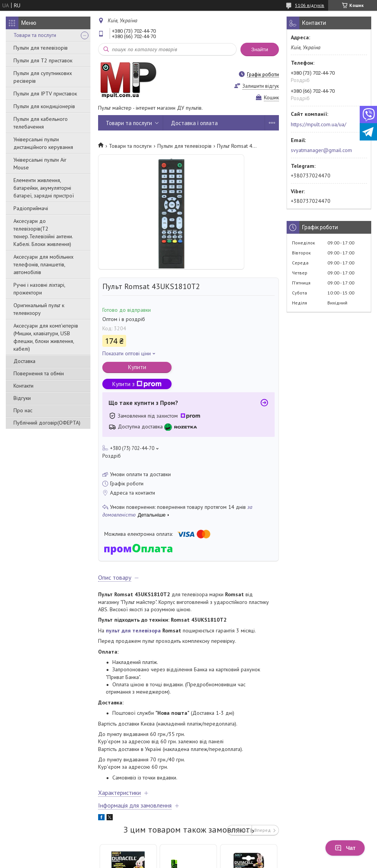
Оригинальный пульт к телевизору (39, 309)
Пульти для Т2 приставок (43, 60)
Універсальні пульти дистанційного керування (43, 143)
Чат (345, 848)
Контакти (23, 386)
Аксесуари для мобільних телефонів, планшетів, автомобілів (43, 264)
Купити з (137, 384)
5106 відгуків (310, 5)
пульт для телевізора (133, 631)
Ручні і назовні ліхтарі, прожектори (39, 289)
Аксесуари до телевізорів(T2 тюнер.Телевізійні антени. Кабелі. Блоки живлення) (43, 232)
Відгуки (22, 398)
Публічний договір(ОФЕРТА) (47, 423)
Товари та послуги (35, 35)
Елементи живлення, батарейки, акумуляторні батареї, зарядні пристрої (44, 188)
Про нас (23, 410)
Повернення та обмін (39, 373)
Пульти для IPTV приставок (45, 94)
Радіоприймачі (31, 208)
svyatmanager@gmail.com (321, 150)
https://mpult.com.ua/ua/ (319, 124)
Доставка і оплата (194, 123)
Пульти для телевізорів (41, 48)
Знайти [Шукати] (260, 49)
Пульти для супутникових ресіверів (43, 77)
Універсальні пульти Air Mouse (40, 164)
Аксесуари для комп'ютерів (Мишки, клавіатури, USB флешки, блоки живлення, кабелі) (46, 337)
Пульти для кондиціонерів (44, 106)
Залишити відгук (261, 86)
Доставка (24, 361)
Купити (137, 367)
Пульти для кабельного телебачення (41, 123)
